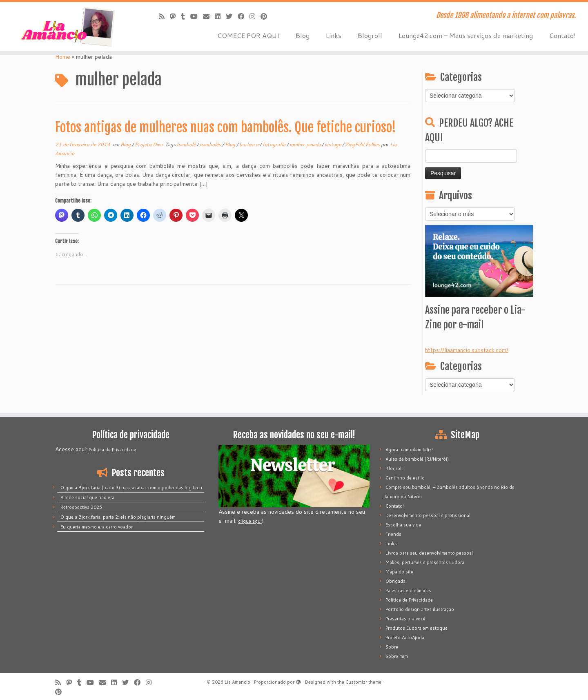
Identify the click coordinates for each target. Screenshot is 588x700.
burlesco (249, 144)
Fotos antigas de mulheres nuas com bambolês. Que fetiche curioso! (226, 127)
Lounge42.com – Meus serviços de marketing (466, 35)
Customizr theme (363, 682)
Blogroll (370, 35)
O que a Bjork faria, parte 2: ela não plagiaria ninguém (118, 517)
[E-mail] (209, 16)
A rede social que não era (87, 497)
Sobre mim (397, 656)
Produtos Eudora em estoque (416, 628)
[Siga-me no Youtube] (197, 16)
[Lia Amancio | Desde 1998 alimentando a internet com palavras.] (68, 27)
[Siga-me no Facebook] (244, 16)
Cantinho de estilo (405, 478)
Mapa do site (399, 572)
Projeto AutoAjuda (405, 638)
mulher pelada (306, 144)
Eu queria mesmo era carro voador (97, 527)
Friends (393, 534)
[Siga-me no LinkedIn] (220, 16)
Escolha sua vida (403, 525)
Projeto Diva (149, 144)
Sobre (392, 647)
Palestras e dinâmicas (408, 591)
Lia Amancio (237, 682)
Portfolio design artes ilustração (420, 609)
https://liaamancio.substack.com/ (467, 350)
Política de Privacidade (112, 450)
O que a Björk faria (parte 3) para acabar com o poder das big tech (131, 488)
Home (63, 57)
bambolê (187, 144)
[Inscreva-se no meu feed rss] (164, 16)
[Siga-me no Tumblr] (186, 16)
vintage (333, 144)
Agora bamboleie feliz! (409, 450)
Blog (303, 35)
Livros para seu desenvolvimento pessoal (429, 553)
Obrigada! (396, 581)
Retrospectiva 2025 (81, 507)
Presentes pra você (405, 619)
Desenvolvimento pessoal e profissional (428, 515)
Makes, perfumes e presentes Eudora (425, 562)
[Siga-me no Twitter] (232, 16)
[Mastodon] (175, 16)
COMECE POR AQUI (248, 35)
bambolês (211, 144)
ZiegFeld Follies (363, 144)
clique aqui (250, 521)
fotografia (275, 144)
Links (334, 35)
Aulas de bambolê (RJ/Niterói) (417, 459)
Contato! (562, 35)
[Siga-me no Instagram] (255, 16)
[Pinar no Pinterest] (266, 16)
